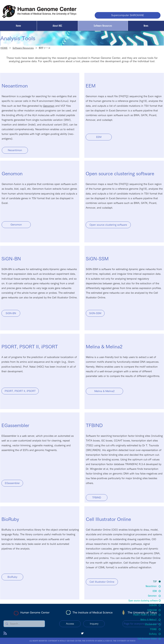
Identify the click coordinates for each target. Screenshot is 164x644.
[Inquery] (94, 624)
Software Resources (23, 48)
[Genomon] (16, 225)
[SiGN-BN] (11, 313)
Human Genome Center (35, 613)
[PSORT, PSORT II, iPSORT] (20, 391)
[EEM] (99, 137)
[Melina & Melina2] (104, 391)
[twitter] (82, 633)
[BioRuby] (12, 577)
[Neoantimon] (15, 150)
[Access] (70, 624)
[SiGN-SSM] (95, 313)
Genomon (49, 106)
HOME (4, 48)
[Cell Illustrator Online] (102, 582)
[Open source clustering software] (108, 225)
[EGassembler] (12, 483)
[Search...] (24, 624)
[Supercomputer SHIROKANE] (128, 15)
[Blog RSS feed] (5, 633)
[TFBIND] (97, 498)
